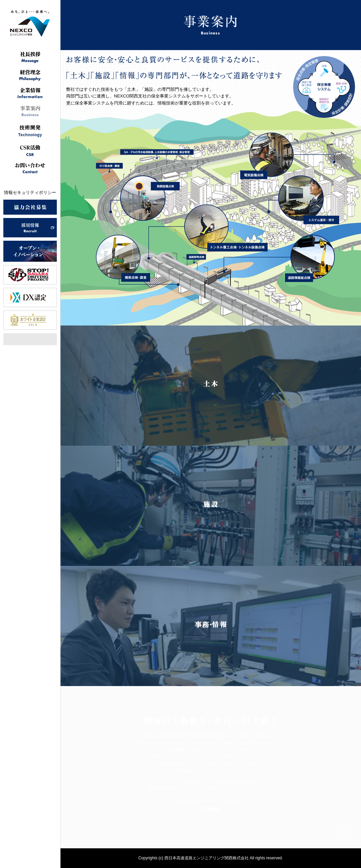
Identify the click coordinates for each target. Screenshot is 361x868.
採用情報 (211, 809)
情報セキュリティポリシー (30, 192)
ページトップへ (345, 832)
